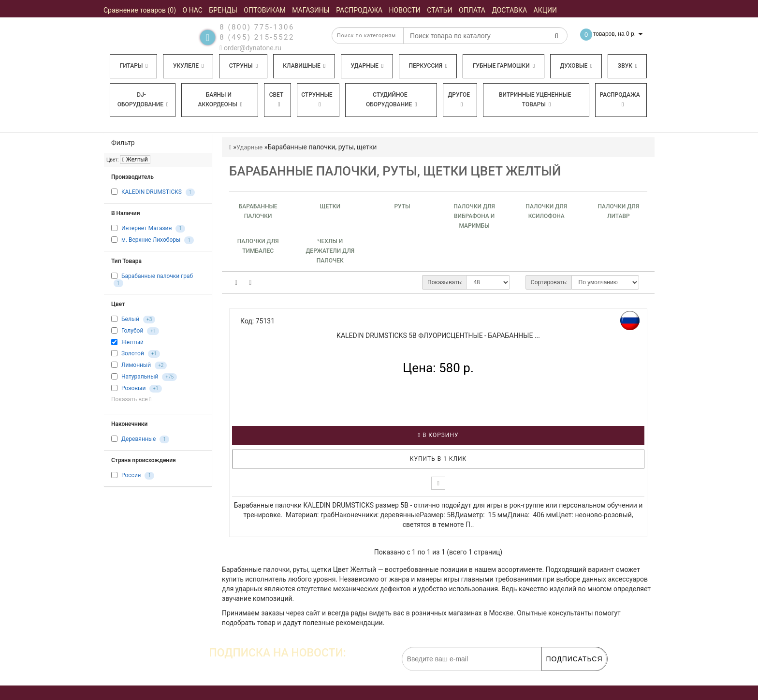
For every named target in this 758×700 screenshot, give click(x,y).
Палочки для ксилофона (546, 211)
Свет (277, 99)
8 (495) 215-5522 (257, 37)
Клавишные (304, 66)
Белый (130, 320)
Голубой (132, 331)
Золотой (133, 353)
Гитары (134, 66)
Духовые (576, 66)
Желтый (135, 160)
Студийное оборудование (392, 100)
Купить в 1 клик (438, 459)
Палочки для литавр (619, 211)
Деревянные (138, 439)
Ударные (367, 66)
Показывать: (445, 282)
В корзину (438, 435)
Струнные (317, 99)
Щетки (330, 206)
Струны (244, 66)
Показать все (131, 399)
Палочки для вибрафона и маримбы (474, 216)
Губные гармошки (504, 66)
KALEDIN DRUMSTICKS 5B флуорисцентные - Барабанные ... (438, 335)
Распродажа (620, 99)
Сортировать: (549, 282)
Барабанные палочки (258, 211)
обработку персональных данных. (561, 676)
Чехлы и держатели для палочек (330, 251)
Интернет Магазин (146, 228)
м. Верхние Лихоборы (151, 240)
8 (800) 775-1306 (257, 27)
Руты (402, 206)
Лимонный (136, 365)
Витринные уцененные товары (535, 100)
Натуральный (140, 377)
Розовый (133, 388)
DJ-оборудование (143, 100)
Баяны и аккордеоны (220, 100)
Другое (459, 99)
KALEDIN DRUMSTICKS (152, 192)
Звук (627, 66)
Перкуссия (428, 66)
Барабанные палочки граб (157, 276)
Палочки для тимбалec (258, 246)
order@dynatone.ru (250, 48)
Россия (131, 475)
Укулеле (188, 66)
